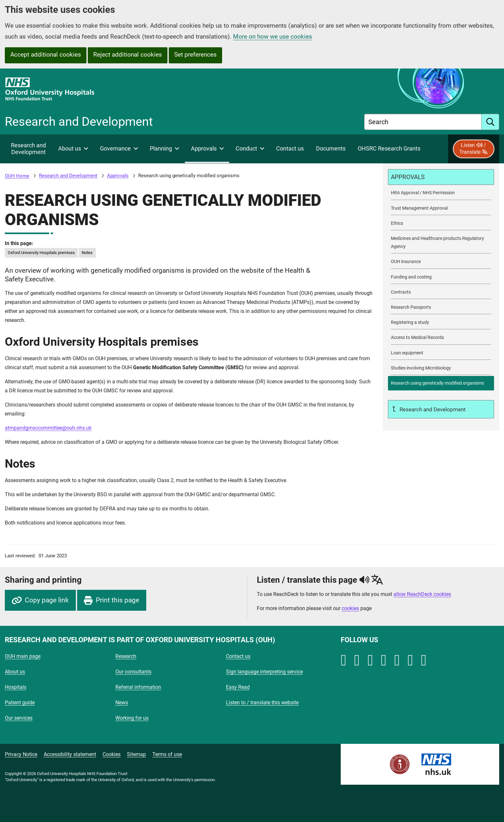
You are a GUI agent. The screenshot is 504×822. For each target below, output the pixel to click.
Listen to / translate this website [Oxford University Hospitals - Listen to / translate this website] (262, 703)
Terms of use (167, 754)
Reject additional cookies (128, 55)
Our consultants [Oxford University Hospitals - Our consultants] (133, 672)
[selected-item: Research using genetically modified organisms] (441, 383)
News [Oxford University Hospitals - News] (122, 703)
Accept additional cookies (46, 55)
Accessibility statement (70, 754)
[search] (490, 122)
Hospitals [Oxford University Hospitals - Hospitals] (16, 687)
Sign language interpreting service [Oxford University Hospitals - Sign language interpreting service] (264, 672)
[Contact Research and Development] (290, 149)
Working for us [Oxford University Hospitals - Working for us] (132, 718)
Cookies (112, 754)
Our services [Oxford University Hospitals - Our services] (19, 718)
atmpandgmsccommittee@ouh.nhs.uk (48, 428)
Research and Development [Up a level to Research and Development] (432, 409)
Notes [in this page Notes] (87, 253)
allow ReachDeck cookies (422, 594)
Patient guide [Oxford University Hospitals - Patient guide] (20, 703)
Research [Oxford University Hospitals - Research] (126, 656)
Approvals (118, 176)
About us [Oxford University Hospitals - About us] (15, 672)
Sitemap (136, 754)
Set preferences (195, 55)
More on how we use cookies (273, 37)
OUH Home (17, 176)
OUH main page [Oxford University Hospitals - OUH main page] (23, 656)
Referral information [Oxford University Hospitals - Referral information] (138, 687)
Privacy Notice (21, 754)
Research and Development (68, 176)
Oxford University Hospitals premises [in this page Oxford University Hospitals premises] (41, 253)
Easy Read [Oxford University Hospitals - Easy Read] (238, 687)
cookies (350, 608)
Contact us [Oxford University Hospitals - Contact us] (238, 656)
